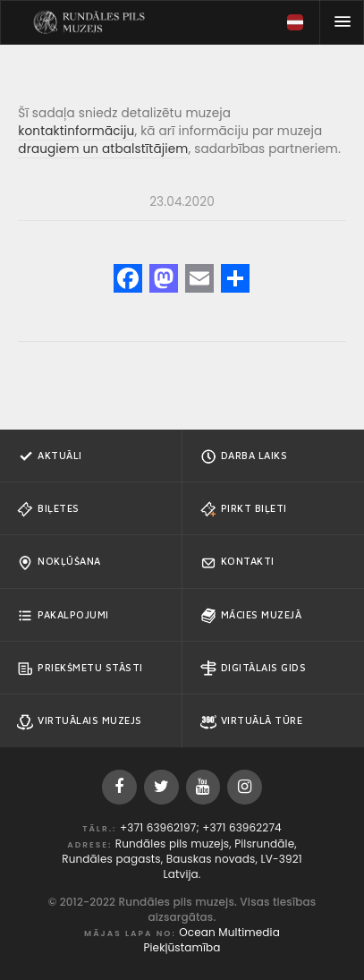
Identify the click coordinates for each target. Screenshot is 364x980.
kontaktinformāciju (76, 131)
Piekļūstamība (182, 947)
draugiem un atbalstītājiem (103, 149)
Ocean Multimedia (229, 932)
